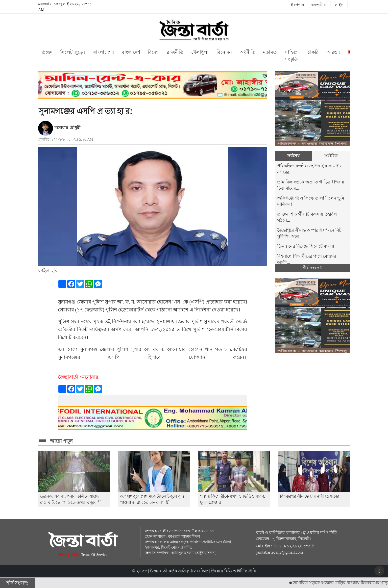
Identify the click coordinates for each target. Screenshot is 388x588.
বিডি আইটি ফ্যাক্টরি (240, 571)
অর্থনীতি (247, 52)
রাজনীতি (175, 52)
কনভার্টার (318, 5)
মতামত (270, 52)
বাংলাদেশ (131, 52)
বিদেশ (153, 52)
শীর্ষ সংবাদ (312, 268)
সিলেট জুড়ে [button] (73, 52)
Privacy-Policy (70, 555)
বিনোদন (224, 52)
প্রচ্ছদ (47, 52)
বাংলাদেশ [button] (104, 52)
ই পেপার (298, 5)
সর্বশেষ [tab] (293, 156)
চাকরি (313, 52)
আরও (333, 52)
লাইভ (339, 5)
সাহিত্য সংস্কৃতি (291, 56)
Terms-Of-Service (94, 555)
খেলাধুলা (200, 52)
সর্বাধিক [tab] (331, 156)
